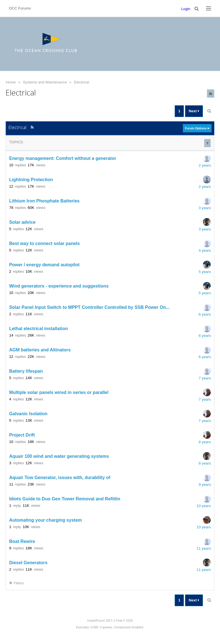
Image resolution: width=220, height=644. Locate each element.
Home (11, 82)
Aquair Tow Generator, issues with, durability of (60, 478)
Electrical (81, 82)
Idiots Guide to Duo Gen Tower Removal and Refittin (65, 499)
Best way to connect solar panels (45, 243)
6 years (205, 314)
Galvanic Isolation (28, 414)
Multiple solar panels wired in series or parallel (59, 392)
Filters (17, 583)
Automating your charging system (46, 520)
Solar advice (22, 222)
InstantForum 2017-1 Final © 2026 (110, 620)
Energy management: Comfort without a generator (63, 158)
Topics (16, 142)
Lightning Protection (31, 180)
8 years (205, 442)
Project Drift (22, 435)
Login (186, 9)
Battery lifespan (26, 371)
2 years (205, 165)
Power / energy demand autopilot (45, 265)
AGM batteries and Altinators (40, 350)
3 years (205, 208)
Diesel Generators (28, 563)
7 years (205, 378)
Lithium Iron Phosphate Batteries (45, 201)
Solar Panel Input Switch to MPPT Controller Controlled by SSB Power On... (89, 307)
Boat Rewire (22, 541)
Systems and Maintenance (45, 82)
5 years (205, 272)
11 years (204, 548)
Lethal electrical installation (39, 329)
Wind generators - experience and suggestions (59, 286)
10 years (204, 506)
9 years (205, 485)
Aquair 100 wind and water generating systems (59, 456)
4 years (205, 250)
